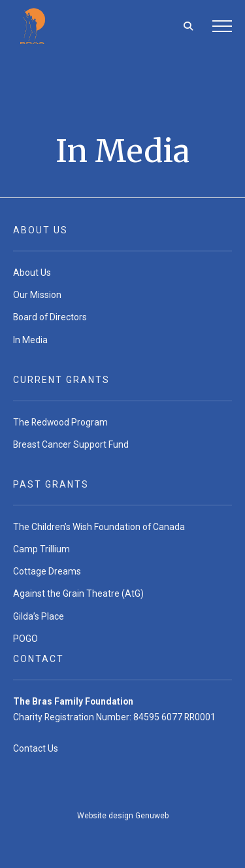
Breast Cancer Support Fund (71, 444)
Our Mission (37, 295)
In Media (30, 340)
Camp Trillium (41, 549)
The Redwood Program (60, 422)
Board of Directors (50, 317)
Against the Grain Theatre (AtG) (78, 593)
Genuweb (152, 816)
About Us (32, 273)
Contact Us (36, 748)
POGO (25, 639)
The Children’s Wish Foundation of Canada (99, 527)
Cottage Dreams (47, 571)
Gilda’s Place (39, 616)
